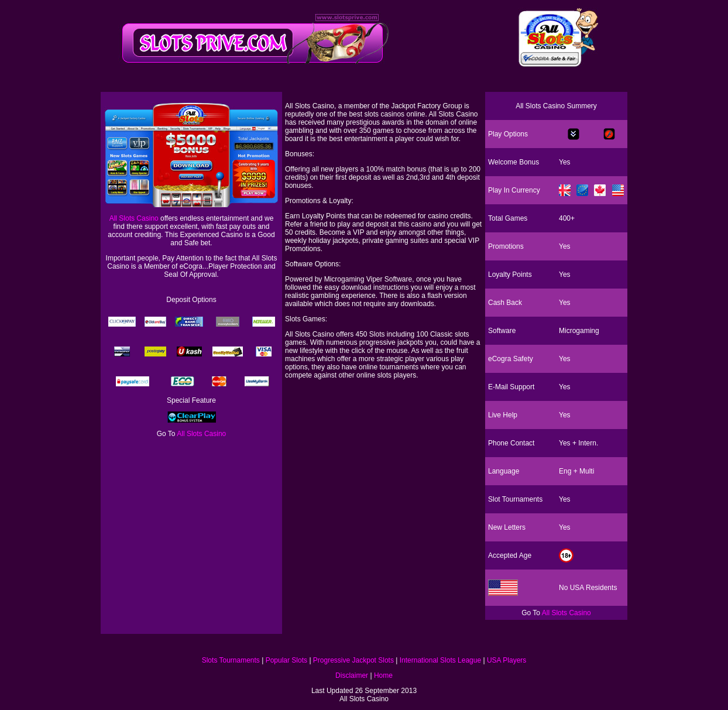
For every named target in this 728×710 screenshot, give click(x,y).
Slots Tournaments (231, 660)
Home (383, 675)
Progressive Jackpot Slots (353, 660)
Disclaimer (352, 675)
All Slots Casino (134, 218)
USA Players (506, 660)
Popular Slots (286, 660)
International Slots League (440, 660)
